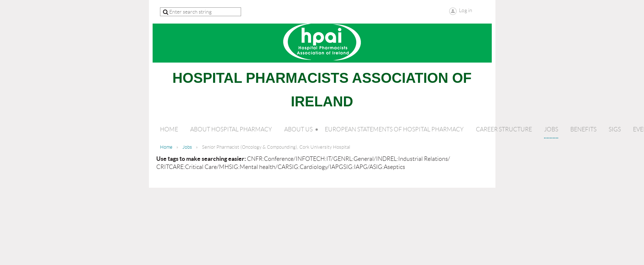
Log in (466, 10)
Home (166, 147)
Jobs (187, 147)
